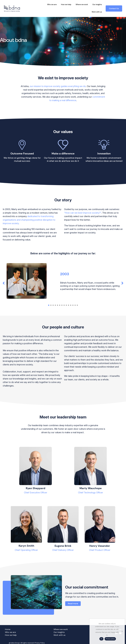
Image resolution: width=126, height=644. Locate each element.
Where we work (82, 5)
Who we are (52, 5)
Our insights (97, 5)
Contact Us (114, 8)
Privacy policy (110, 639)
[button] (4, 283)
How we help (66, 5)
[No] (122, 631)
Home (8, 629)
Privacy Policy (40, 643)
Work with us (97, 12)
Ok (101, 639)
